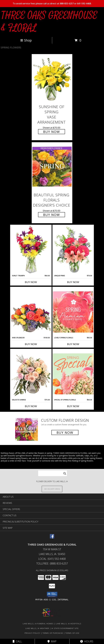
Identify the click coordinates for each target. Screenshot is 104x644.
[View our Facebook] (52, 538)
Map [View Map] (52, 641)
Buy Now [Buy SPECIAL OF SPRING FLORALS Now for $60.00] (73, 406)
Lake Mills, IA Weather (37, 628)
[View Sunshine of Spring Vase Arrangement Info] (52, 78)
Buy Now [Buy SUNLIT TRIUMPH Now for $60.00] (31, 282)
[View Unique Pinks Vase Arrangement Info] (73, 250)
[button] (52, 595)
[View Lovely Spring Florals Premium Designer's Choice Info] (73, 312)
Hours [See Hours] (87, 641)
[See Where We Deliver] (52, 489)
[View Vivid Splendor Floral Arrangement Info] (31, 312)
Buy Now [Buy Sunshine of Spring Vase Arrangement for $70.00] (52, 132)
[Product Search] (53, 473)
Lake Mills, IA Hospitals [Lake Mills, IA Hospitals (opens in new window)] (69, 624)
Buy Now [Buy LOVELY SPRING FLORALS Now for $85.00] (73, 344)
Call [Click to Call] (17, 641)
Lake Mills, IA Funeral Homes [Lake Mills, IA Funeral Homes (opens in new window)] (38, 624)
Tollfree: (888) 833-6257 (52, 563)
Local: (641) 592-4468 (52, 559)
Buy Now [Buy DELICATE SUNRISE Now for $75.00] (31, 406)
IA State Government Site (65, 628)
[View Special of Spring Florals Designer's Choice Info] (73, 374)
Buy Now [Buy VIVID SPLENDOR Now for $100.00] (31, 344)
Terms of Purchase (53, 633)
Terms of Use (72, 633)
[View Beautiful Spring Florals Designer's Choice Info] (52, 167)
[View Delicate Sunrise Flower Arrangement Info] (31, 374)
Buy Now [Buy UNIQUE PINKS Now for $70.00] (73, 282)
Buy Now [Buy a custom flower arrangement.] (65, 432)
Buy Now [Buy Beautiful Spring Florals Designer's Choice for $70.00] (52, 215)
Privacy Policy (32, 633)
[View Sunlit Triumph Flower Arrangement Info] (31, 250)
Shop (26, 40)
